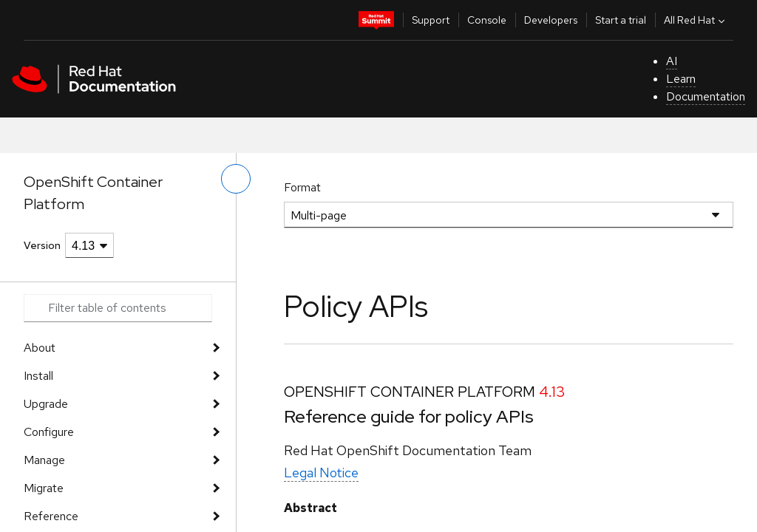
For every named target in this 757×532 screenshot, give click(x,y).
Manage (44, 460)
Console (487, 20)
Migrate (44, 488)
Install (38, 376)
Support (431, 20)
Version (42, 245)
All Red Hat (696, 20)
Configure (49, 432)
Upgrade (46, 404)
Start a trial (621, 20)
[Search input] (118, 308)
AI (672, 61)
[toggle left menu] (236, 179)
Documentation (706, 96)
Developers (551, 20)
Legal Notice (321, 473)
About (40, 348)
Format (302, 187)
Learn (681, 79)
